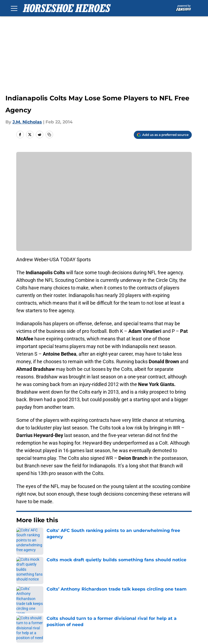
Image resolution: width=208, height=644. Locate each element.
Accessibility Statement (167, 595)
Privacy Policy (157, 585)
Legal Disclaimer (115, 595)
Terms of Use (30, 595)
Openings (63, 575)
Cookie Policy (67, 595)
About (22, 575)
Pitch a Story (111, 585)
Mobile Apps (29, 585)
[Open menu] (14, 8)
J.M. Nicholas (27, 122)
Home (22, 537)
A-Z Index (25, 605)
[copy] (49, 135)
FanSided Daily (69, 585)
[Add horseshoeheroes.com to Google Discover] (163, 135)
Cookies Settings (71, 605)
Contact (106, 575)
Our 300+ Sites (158, 575)
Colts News (45, 537)
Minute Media (40, 619)
